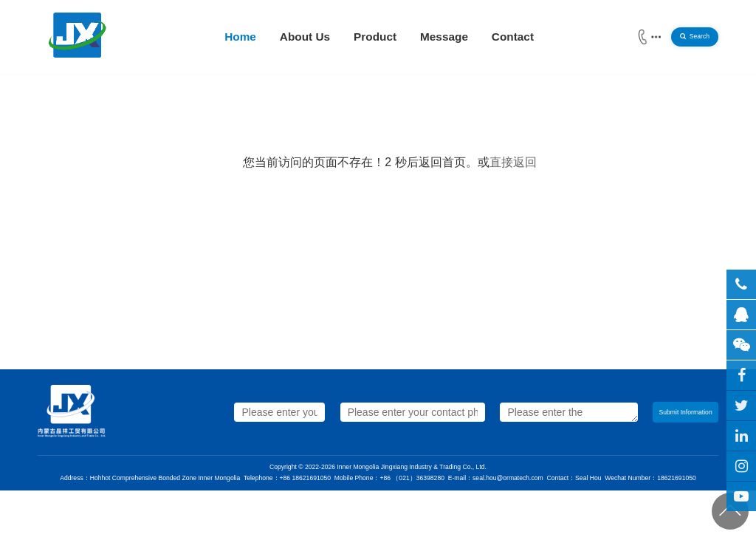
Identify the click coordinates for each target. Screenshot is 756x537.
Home (240, 37)
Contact (513, 37)
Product (375, 37)
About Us (305, 37)
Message (444, 37)
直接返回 (513, 162)
